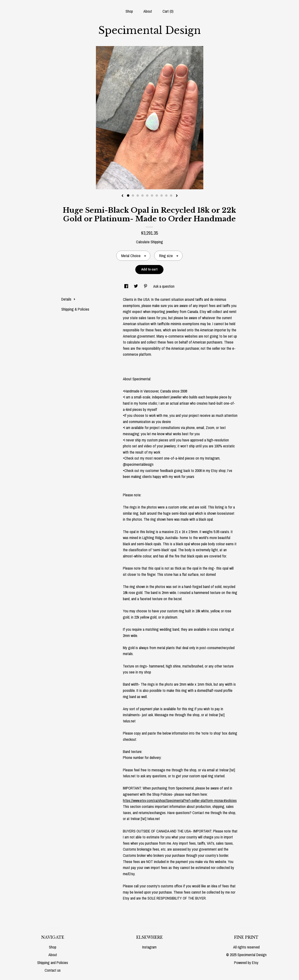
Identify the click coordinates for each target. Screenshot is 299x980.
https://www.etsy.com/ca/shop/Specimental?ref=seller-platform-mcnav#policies (180, 800)
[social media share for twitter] (136, 286)
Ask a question (164, 286)
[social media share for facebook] (127, 286)
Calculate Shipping (149, 242)
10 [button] (171, 196)
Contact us (53, 970)
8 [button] (162, 196)
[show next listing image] (177, 196)
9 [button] (166, 196)
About (148, 11)
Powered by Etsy (246, 963)
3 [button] (138, 196)
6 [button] (152, 196)
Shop (129, 11)
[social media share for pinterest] (146, 286)
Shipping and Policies (53, 963)
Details (68, 299)
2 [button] (133, 196)
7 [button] (157, 196)
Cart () (168, 11)
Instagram (149, 947)
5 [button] (147, 196)
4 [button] (142, 196)
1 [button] (128, 196)
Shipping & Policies (75, 309)
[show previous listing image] (122, 196)
